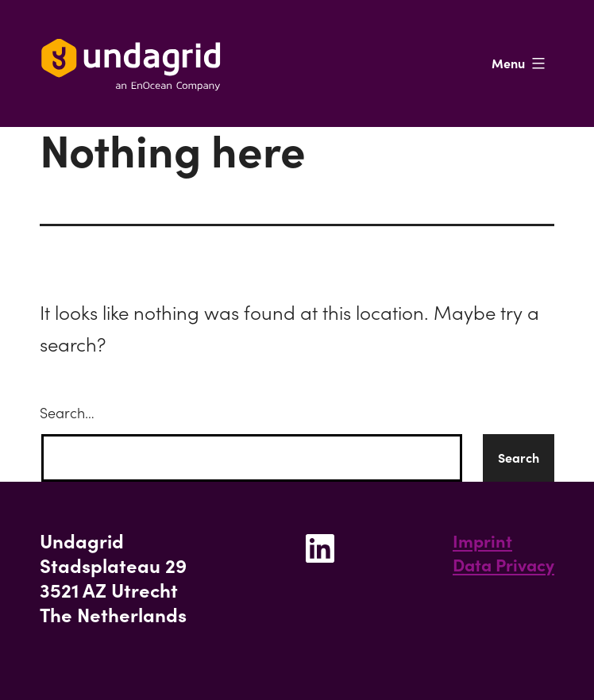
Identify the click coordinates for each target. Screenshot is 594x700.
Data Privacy (503, 565)
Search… (67, 413)
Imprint (482, 541)
